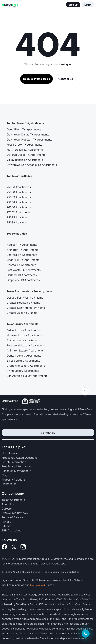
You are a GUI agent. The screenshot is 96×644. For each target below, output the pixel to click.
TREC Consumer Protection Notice (61, 572)
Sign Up (73, 5)
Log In (88, 5)
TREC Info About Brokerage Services (21, 572)
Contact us (48, 433)
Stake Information (38, 585)
